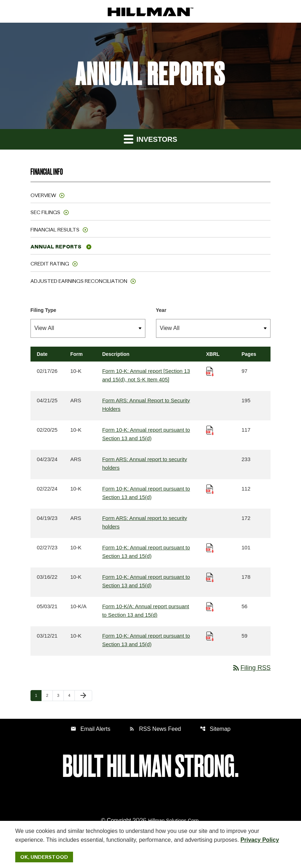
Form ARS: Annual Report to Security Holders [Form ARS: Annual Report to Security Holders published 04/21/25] (146, 405)
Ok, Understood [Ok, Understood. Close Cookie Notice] (44, 857)
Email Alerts (90, 729)
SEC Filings (45, 212)
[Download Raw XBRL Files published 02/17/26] (210, 371)
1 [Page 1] (38, 695)
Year (161, 310)
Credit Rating (50, 264)
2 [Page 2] (49, 695)
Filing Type (43, 310)
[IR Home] (150, 12)
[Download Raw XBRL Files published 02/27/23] (210, 547)
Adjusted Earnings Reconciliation (79, 281)
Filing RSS (251, 668)
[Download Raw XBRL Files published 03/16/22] (210, 577)
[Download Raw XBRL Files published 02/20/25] (210, 430)
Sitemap (215, 729)
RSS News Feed (155, 729)
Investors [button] (150, 139)
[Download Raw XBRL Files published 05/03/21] (210, 606)
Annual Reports (56, 247)
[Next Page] (83, 696)
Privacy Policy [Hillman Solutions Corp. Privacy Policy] (260, 840)
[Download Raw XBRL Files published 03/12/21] (210, 636)
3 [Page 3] (60, 695)
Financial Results (55, 230)
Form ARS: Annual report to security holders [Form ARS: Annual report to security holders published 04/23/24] (144, 463)
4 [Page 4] (71, 695)
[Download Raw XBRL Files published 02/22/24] (210, 489)
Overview (43, 195)
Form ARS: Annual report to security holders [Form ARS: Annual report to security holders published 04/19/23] (144, 522)
